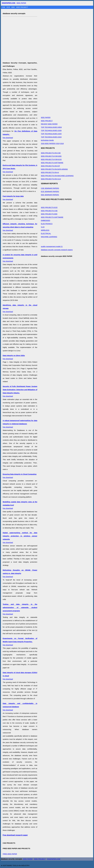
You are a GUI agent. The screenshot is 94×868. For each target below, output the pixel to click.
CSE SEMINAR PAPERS (50, 188)
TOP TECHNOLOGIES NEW (51, 127)
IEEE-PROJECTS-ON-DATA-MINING (54, 169)
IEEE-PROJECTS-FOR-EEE (51, 156)
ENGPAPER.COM (54, 859)
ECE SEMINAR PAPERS (50, 191)
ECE (9, 7)
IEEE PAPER (21, 3)
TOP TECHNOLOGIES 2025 (51, 134)
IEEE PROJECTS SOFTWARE (52, 163)
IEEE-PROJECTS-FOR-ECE (51, 159)
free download (20, 227)
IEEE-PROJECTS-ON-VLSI (51, 179)
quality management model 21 (52, 246)
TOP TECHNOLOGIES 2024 (51, 137)
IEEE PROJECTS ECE (49, 207)
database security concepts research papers (57, 250)
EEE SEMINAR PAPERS (50, 195)
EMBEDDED (45, 220)
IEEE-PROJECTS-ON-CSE (51, 153)
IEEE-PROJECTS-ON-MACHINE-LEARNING (57, 176)
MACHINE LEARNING (49, 237)
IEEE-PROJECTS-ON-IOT (50, 166)
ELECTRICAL (46, 233)
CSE (4, 7)
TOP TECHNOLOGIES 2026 (51, 130)
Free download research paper (15, 835)
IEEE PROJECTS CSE (49, 211)
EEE (13, 7)
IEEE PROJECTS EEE (49, 214)
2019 (58, 143)
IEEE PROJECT (22, 7)
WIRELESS (45, 230)
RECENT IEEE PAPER (49, 124)
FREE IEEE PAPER (10, 854)
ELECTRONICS (47, 224)
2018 (62, 143)
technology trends (47, 140)
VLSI (43, 227)
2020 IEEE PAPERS (48, 143)
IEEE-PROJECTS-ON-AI (50, 172)
